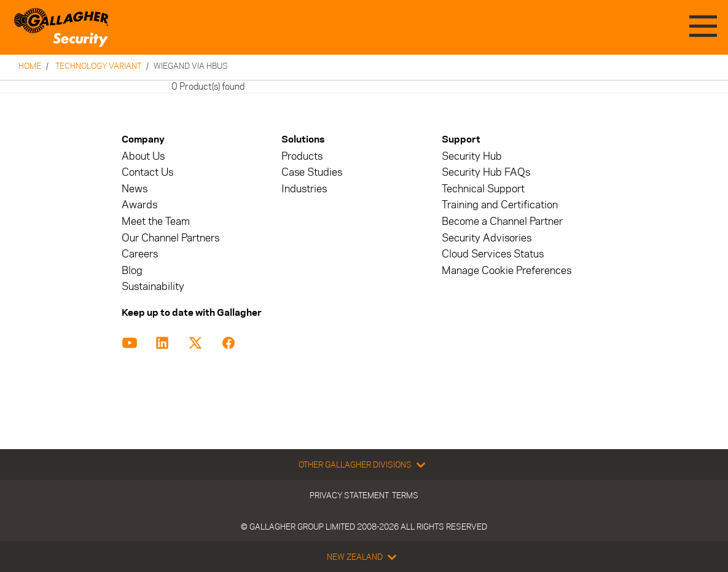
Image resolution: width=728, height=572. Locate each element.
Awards (139, 205)
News (135, 189)
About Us (143, 156)
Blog (132, 271)
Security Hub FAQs (486, 172)
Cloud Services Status (493, 254)
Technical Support (483, 189)
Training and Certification (500, 205)
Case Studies (312, 172)
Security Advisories (487, 238)
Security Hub (472, 156)
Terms (405, 495)
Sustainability (153, 287)
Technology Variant (98, 66)
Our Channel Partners (170, 238)
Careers (140, 254)
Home (30, 66)
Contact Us (147, 172)
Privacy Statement (349, 495)
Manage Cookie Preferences (507, 271)
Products (302, 156)
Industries (304, 189)
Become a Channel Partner (502, 221)
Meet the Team (156, 221)
